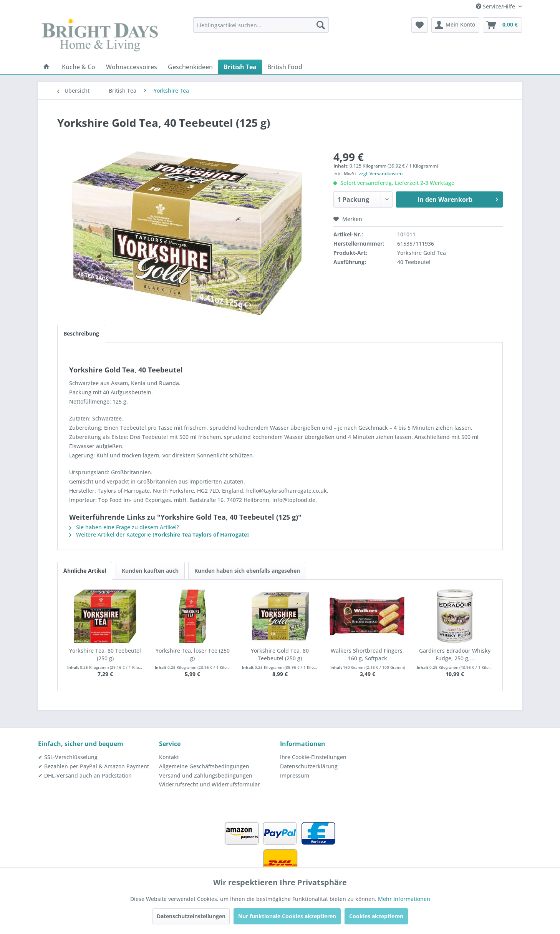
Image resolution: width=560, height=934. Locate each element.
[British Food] (285, 67)
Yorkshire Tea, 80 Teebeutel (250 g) (105, 654)
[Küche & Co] (79, 67)
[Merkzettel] (420, 25)
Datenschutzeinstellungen (191, 916)
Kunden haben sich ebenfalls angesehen (247, 571)
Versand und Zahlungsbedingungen (206, 775)
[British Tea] (240, 67)
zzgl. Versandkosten (381, 174)
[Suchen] (321, 25)
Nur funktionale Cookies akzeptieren (287, 916)
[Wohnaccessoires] (132, 67)
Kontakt (169, 757)
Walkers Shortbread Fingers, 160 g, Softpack (367, 654)
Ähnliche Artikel (85, 571)
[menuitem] (261, 25)
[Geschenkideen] (190, 67)
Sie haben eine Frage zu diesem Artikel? (124, 527)
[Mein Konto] (455, 25)
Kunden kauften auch (150, 571)
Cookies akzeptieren (376, 916)
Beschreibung (81, 333)
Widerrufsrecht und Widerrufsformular (210, 784)
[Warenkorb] (502, 25)
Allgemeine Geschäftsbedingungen (204, 766)
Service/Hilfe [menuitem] (496, 6)
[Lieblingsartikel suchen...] (261, 25)
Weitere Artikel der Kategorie (159, 534)
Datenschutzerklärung (309, 766)
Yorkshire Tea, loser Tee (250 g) (193, 654)
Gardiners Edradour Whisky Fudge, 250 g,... (455, 654)
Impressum (295, 775)
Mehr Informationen (404, 899)
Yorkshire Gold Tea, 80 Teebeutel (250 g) (280, 654)
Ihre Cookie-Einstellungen (313, 757)
